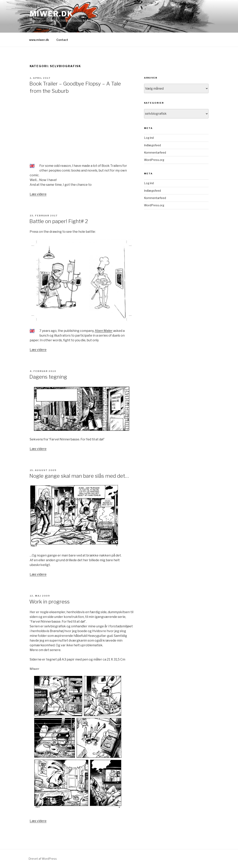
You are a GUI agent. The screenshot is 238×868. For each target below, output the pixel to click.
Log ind (149, 138)
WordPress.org (154, 160)
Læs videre (38, 194)
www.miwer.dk (39, 40)
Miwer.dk (51, 14)
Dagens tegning (48, 377)
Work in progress (49, 602)
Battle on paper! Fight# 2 (59, 221)
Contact (62, 40)
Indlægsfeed (152, 145)
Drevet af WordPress (43, 859)
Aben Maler (104, 331)
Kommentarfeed (155, 152)
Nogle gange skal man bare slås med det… (79, 476)
